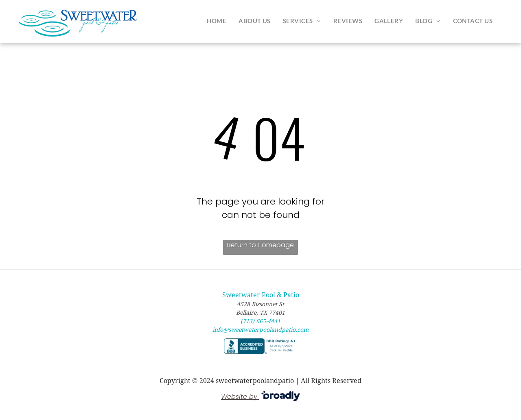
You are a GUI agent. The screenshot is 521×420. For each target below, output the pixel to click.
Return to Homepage (260, 245)
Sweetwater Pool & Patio (261, 295)
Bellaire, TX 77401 (260, 313)
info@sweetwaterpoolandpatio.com (260, 330)
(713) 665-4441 (260, 321)
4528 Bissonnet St (260, 304)
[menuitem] (217, 21)
